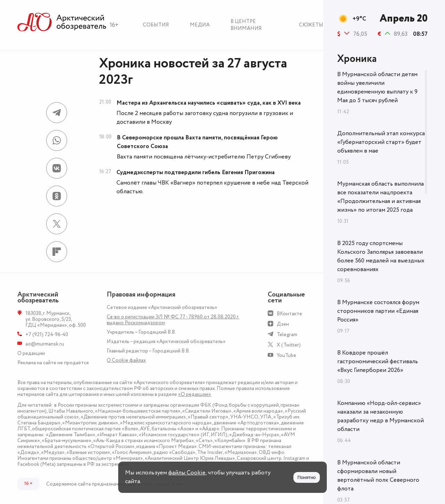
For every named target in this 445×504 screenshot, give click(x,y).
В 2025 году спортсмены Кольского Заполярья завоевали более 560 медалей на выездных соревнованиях (381, 256)
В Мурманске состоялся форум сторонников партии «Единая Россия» (378, 311)
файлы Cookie (187, 473)
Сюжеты (311, 25)
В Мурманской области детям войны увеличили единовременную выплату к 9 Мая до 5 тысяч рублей (377, 87)
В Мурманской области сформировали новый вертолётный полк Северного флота (378, 476)
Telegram (287, 335)
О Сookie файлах (126, 360)
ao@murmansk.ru (45, 344)
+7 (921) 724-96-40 (47, 335)
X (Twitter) (289, 345)
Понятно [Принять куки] (307, 477)
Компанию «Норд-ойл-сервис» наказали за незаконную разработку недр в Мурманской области (381, 416)
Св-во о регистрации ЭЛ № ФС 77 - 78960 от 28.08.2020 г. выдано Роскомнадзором (173, 320)
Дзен (283, 324)
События (156, 25)
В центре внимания (246, 25)
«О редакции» (195, 394)
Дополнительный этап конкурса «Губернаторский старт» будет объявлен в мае (381, 142)
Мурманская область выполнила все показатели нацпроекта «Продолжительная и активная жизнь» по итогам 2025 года (381, 197)
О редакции (31, 353)
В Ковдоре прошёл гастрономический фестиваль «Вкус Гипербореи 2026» (378, 361)
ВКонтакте (289, 314)
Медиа (200, 25)
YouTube (286, 355)
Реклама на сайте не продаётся (53, 363)
